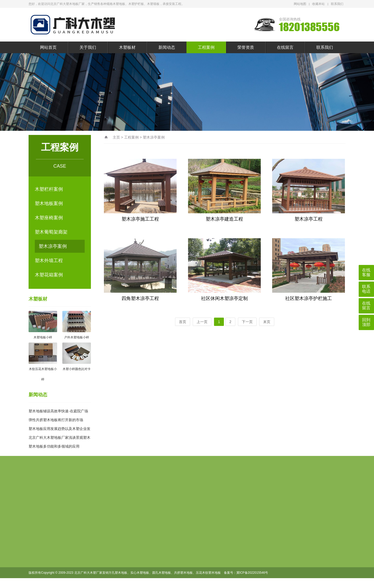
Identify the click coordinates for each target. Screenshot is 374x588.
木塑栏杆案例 (49, 189)
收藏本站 (318, 4)
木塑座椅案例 (49, 218)
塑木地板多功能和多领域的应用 (54, 446)
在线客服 (366, 272)
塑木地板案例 (49, 203)
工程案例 (206, 47)
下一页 (247, 322)
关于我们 (88, 47)
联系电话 (366, 289)
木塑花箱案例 (49, 275)
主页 (116, 137)
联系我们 (337, 4)
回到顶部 (366, 322)
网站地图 (300, 4)
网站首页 (48, 47)
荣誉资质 (246, 47)
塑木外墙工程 (49, 261)
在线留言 (285, 47)
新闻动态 (167, 47)
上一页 (202, 322)
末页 (267, 322)
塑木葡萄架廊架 (51, 232)
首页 (183, 322)
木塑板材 (127, 47)
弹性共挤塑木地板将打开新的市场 (56, 420)
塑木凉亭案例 (53, 246)
